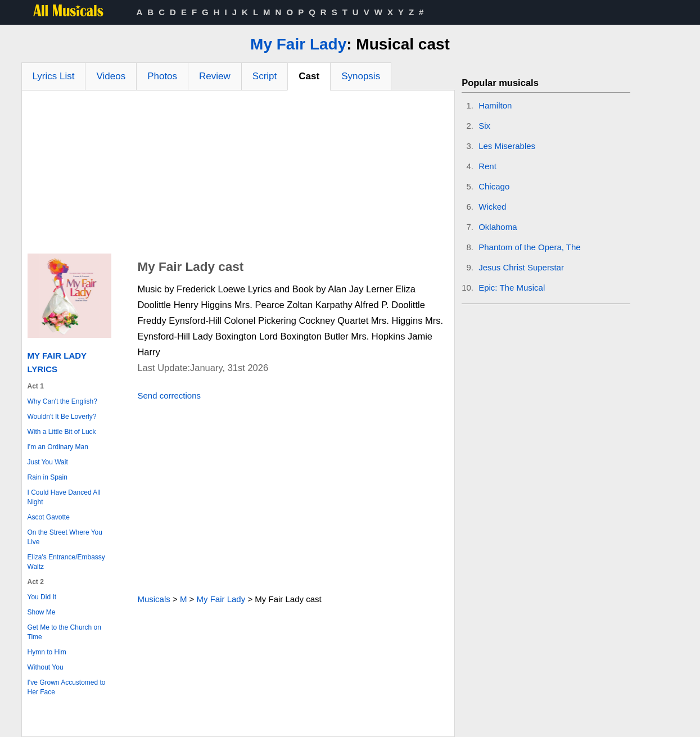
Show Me (42, 612)
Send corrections (169, 395)
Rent (487, 166)
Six (484, 126)
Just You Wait (48, 462)
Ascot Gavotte (49, 517)
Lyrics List (54, 76)
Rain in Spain (48, 477)
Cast (309, 76)
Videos (111, 76)
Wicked (492, 207)
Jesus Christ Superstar (521, 267)
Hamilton (495, 105)
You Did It (42, 597)
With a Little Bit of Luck (62, 432)
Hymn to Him (47, 652)
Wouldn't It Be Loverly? (62, 417)
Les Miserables (507, 146)
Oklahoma (498, 227)
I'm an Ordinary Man (58, 447)
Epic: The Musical (512, 288)
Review (215, 76)
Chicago (494, 186)
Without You (46, 667)
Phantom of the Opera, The (530, 247)
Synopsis (361, 76)
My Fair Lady (298, 44)
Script (265, 76)
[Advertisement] (238, 175)
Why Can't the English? (62, 401)
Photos (162, 76)
